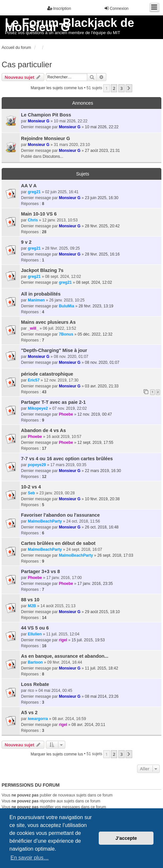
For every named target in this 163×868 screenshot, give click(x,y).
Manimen (36, 300)
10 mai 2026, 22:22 (102, 127)
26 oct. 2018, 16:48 (102, 527)
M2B (32, 606)
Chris (33, 220)
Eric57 (34, 380)
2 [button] (114, 88)
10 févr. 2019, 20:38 (102, 499)
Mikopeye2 (38, 408)
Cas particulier (27, 64)
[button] (129, 88)
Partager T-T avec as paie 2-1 (53, 402)
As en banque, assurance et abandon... (65, 656)
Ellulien (35, 634)
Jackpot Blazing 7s (42, 270)
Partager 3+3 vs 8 (41, 571)
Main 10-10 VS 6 (39, 214)
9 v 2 (26, 242)
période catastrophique (47, 374)
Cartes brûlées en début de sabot (58, 543)
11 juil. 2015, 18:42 (102, 668)
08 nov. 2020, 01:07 (102, 362)
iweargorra (38, 719)
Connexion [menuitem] (116, 8)
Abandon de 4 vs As (43, 430)
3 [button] (122, 88)
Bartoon (35, 662)
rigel (63, 640)
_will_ (33, 328)
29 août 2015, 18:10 (102, 612)
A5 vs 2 (29, 713)
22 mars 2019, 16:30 (103, 471)
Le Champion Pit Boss (46, 115)
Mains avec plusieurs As (48, 322)
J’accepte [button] (126, 838)
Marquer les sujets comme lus (57, 88)
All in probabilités (41, 294)
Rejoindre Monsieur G (46, 138)
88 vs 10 (30, 600)
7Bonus (66, 334)
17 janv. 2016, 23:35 (95, 584)
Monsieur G (39, 121)
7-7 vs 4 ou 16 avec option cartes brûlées (67, 459)
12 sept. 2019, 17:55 (95, 443)
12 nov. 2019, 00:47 (95, 414)
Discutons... (53, 156)
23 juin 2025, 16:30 (102, 198)
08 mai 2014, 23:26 (102, 696)
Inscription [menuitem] (59, 8)
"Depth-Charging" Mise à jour (54, 350)
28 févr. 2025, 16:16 (102, 254)
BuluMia (66, 306)
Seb (31, 493)
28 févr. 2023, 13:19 (96, 306)
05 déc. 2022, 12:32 (95, 334)
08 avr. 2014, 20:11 (88, 725)
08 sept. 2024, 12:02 (94, 282)
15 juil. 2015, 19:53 (88, 640)
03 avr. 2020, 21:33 (102, 386)
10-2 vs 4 (31, 487)
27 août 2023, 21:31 (102, 151)
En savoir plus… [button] (30, 858)
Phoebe (66, 414)
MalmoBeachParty (45, 521)
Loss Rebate (35, 684)
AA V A (29, 186)
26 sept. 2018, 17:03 (115, 555)
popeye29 (37, 465)
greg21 (34, 192)
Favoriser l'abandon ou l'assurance (60, 515)
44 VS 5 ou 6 (35, 628)
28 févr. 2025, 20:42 (102, 226)
